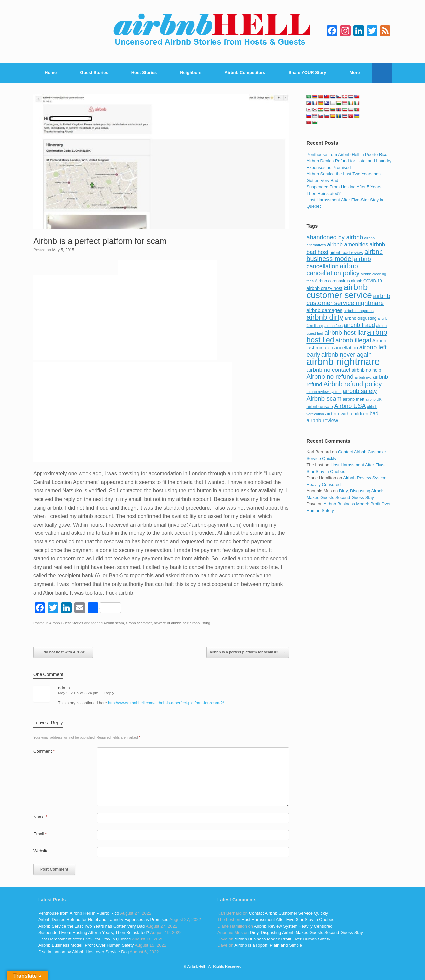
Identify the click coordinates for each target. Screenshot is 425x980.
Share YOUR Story (307, 73)
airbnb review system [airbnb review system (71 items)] (324, 392)
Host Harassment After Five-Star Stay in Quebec (85, 939)
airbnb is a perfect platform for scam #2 (248, 652)
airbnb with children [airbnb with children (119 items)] (347, 413)
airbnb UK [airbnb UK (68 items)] (374, 399)
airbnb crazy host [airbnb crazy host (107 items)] (324, 288)
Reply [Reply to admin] (109, 693)
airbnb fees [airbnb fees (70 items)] (333, 326)
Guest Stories (94, 73)
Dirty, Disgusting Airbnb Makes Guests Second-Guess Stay (306, 932)
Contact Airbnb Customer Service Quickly (289, 913)
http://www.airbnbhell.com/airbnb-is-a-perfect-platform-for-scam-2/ (166, 703)
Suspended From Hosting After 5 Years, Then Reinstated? (94, 932)
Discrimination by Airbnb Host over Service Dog (84, 952)
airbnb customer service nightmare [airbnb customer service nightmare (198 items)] (348, 300)
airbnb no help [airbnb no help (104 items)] (366, 370)
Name (40, 817)
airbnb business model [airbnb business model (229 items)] (345, 255)
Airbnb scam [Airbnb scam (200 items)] (324, 399)
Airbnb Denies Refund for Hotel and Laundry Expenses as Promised (103, 919)
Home (51, 73)
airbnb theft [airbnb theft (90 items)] (353, 399)
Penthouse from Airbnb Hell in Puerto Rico (347, 155)
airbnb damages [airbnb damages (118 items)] (324, 310)
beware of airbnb (168, 623)
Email (40, 834)
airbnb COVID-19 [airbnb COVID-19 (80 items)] (366, 281)
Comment (44, 751)
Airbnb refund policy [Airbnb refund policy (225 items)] (352, 384)
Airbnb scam (113, 623)
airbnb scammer (139, 623)
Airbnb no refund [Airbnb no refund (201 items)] (330, 377)
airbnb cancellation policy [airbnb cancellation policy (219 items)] (333, 270)
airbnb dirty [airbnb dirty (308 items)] (325, 317)
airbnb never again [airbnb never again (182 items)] (346, 354)
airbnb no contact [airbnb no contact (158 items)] (328, 370)
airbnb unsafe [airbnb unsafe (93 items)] (320, 407)
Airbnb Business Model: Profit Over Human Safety (86, 945)
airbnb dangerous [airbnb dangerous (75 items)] (359, 311)
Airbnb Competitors (245, 73)
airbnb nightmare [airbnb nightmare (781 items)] (343, 361)
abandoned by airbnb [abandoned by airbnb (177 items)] (335, 237)
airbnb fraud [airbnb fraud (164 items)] (359, 325)
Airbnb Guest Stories (66, 623)
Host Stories (144, 73)
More (355, 73)
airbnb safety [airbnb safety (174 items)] (360, 391)
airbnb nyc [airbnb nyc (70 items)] (363, 377)
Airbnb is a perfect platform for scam (100, 241)
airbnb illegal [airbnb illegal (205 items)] (353, 340)
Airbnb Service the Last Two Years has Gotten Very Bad (91, 926)
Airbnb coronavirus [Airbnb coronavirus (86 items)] (332, 281)
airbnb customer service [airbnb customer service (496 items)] (339, 291)
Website (41, 851)
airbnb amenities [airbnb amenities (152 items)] (347, 245)
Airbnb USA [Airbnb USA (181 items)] (350, 406)
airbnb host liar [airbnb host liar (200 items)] (345, 332)
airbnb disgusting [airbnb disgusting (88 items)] (360, 318)
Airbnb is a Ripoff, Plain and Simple (268, 945)
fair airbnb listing (197, 623)
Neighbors (191, 73)
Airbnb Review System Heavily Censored (293, 926)
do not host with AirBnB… (63, 652)
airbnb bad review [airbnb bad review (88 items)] (346, 252)
